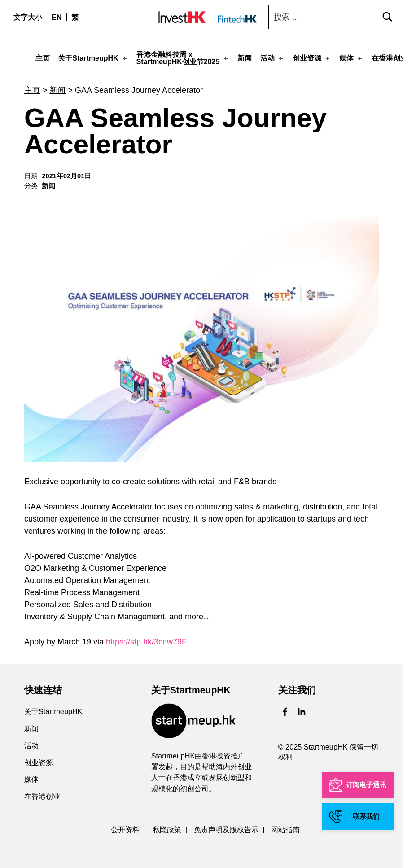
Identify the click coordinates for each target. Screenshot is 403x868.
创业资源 (312, 58)
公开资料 (125, 827)
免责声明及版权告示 (226, 827)
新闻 (245, 58)
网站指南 (285, 827)
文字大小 (28, 17)
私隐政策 (167, 827)
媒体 (351, 58)
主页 (43, 58)
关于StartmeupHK (93, 58)
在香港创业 (42, 793)
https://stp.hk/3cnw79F (146, 639)
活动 (272, 58)
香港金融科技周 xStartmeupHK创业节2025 (183, 58)
